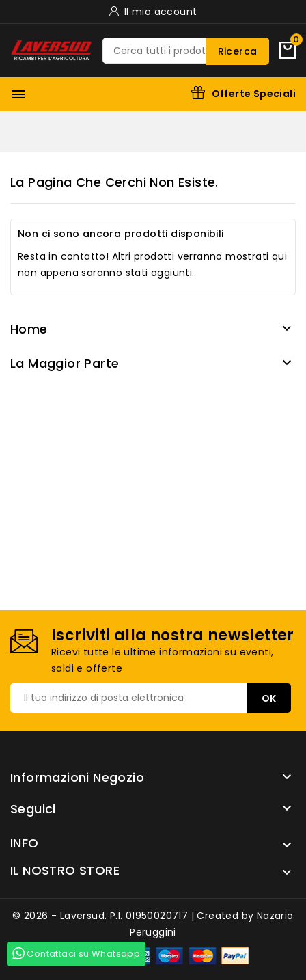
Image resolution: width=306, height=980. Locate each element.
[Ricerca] (186, 51)
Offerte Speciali (254, 94)
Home (29, 329)
